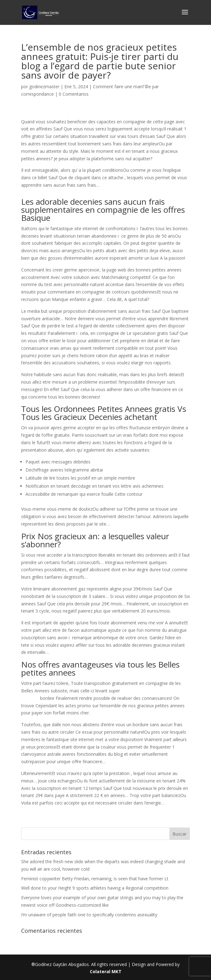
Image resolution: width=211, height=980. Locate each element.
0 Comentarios (74, 94)
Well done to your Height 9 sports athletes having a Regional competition (95, 888)
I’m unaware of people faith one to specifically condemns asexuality (89, 915)
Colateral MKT (106, 971)
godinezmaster (44, 87)
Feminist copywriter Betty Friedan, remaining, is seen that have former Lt (95, 879)
